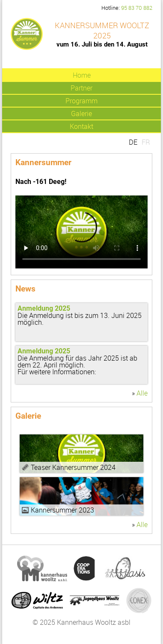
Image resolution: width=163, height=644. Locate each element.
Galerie (81, 114)
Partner (81, 88)
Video (81, 454)
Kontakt (81, 126)
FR (146, 142)
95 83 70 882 (137, 8)
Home (82, 75)
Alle (142, 393)
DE (133, 142)
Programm (81, 101)
